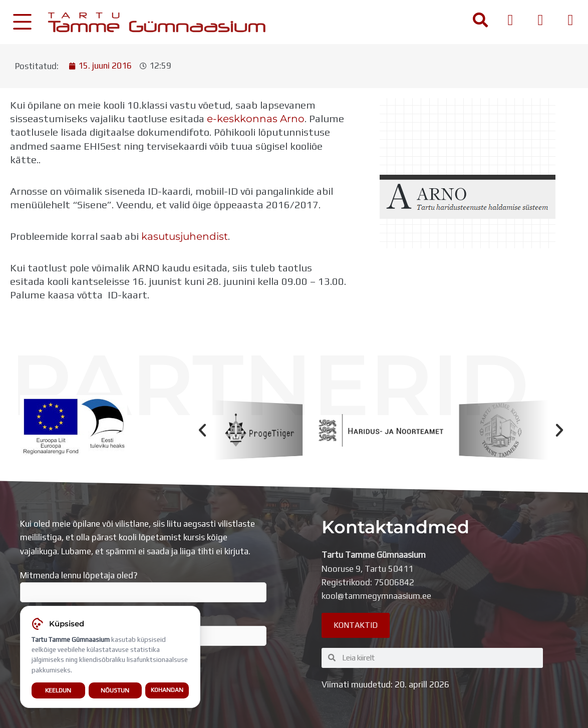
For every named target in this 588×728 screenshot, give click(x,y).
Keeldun (58, 694)
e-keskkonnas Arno (256, 118)
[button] (202, 430)
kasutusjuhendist (185, 236)
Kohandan (167, 694)
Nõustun (115, 694)
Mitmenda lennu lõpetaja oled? (143, 586)
